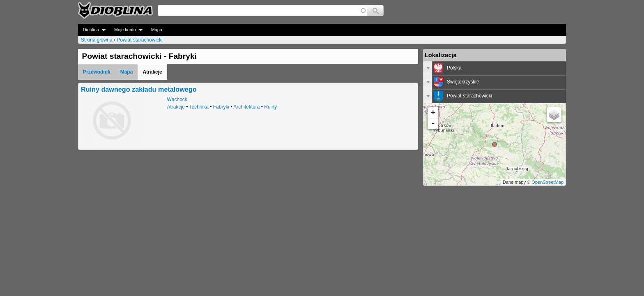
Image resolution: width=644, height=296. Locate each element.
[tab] (494, 68)
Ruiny (270, 107)
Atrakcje (176, 107)
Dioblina (92, 30)
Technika (199, 107)
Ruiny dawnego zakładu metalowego (139, 89)
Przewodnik (97, 72)
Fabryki (221, 107)
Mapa (157, 30)
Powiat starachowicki (139, 40)
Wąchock (177, 99)
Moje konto (126, 30)
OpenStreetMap (547, 182)
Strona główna (97, 40)
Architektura (246, 107)
